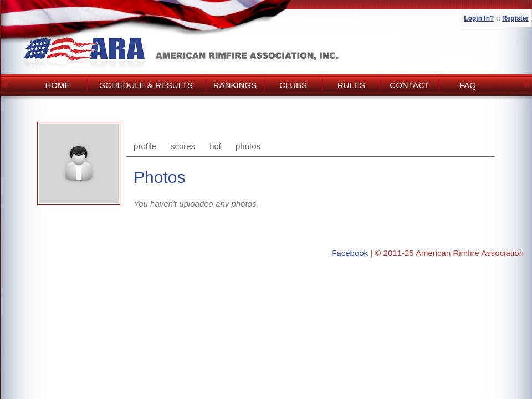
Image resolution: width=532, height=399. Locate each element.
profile (145, 146)
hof (215, 146)
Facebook (350, 253)
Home (58, 85)
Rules (351, 85)
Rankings (235, 85)
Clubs (293, 85)
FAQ (468, 85)
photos (248, 146)
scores (183, 146)
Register (515, 18)
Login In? (479, 18)
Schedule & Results (146, 85)
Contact (409, 85)
